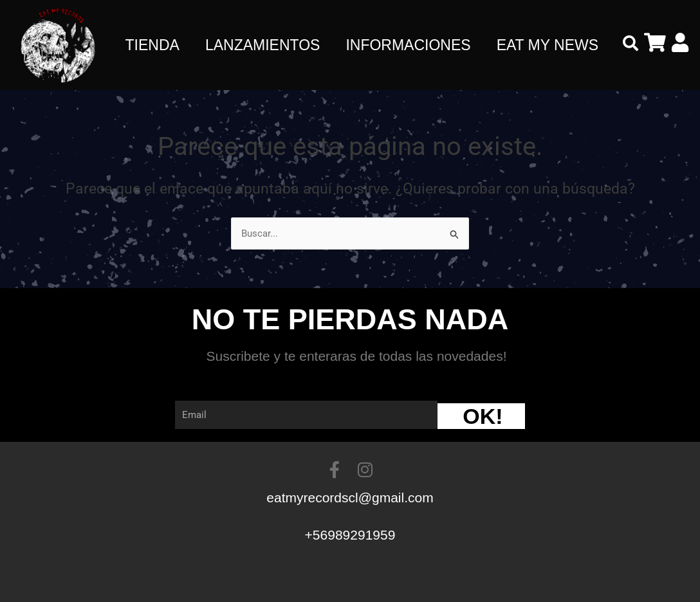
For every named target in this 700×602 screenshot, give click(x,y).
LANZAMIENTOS (263, 45)
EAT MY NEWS (548, 45)
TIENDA (152, 45)
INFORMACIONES (408, 45)
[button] (631, 43)
